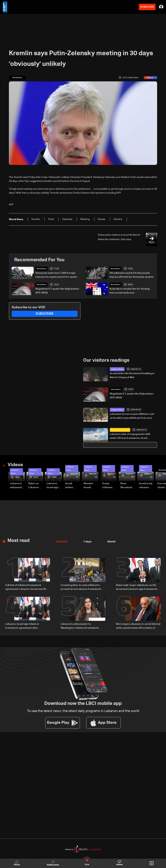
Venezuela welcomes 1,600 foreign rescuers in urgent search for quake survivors (56, 275)
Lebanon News (117, 369)
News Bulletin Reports (120, 430)
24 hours (61, 541)
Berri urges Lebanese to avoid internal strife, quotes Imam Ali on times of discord (138, 626)
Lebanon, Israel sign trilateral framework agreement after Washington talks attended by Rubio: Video (54, 486)
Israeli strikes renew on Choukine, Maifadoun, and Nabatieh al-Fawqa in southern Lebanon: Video (72, 486)
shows (119, 863)
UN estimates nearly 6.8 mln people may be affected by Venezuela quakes (131, 275)
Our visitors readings (106, 360)
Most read (19, 540)
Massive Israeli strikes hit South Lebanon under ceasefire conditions (90, 486)
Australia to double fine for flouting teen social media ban (130, 291)
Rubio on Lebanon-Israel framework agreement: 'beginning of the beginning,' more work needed (35, 486)
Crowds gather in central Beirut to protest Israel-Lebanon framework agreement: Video (81, 587)
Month (110, 541)
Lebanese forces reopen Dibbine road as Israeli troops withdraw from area (132, 416)
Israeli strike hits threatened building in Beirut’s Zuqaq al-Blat (132, 375)
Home (17, 863)
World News (42, 269)
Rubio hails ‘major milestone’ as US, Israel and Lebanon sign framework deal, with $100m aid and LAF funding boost (137, 587)
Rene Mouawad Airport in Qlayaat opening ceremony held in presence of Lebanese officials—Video (127, 486)
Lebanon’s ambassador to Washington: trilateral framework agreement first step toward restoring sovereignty (17, 486)
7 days (86, 541)
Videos (15, 465)
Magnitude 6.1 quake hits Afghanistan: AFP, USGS (57, 291)
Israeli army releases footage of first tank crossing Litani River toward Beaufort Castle (146, 486)
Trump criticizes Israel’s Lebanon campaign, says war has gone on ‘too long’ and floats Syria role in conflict (109, 486)
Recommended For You (39, 260)
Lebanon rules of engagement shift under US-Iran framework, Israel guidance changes (130, 436)
